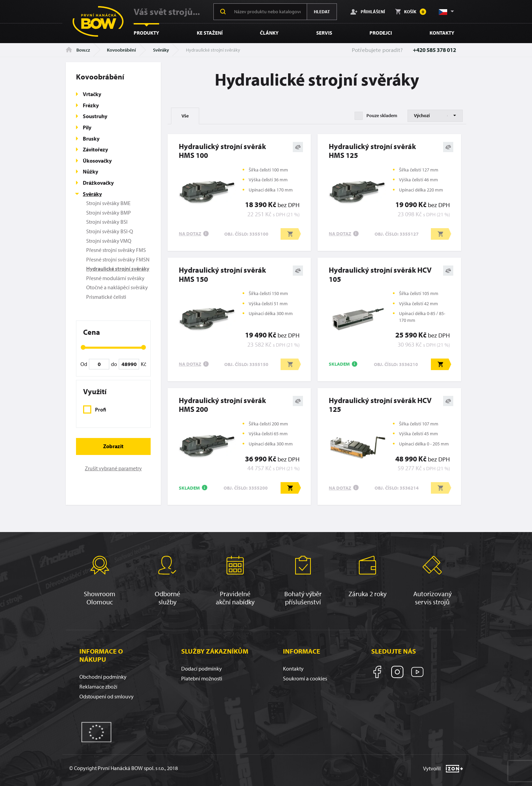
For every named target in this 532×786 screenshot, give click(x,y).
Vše (185, 116)
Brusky (91, 139)
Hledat (322, 12)
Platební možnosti (202, 678)
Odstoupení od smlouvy (107, 696)
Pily (87, 127)
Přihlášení (368, 12)
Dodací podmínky (202, 669)
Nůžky (90, 171)
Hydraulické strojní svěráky (118, 269)
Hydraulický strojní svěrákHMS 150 (222, 275)
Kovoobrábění (121, 50)
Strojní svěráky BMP (109, 213)
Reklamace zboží (98, 687)
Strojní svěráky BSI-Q (110, 231)
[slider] (83, 347)
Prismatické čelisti (106, 297)
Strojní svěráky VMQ (109, 241)
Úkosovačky (97, 161)
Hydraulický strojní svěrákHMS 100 (222, 151)
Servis (324, 33)
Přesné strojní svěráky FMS (116, 250)
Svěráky (161, 50)
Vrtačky (92, 94)
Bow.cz (78, 50)
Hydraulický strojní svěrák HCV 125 (380, 405)
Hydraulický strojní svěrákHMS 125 (372, 151)
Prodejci (381, 33)
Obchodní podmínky (103, 677)
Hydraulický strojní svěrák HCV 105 (380, 275)
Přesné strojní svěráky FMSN (118, 259)
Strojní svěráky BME (108, 203)
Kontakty (442, 33)
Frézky (91, 105)
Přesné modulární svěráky (115, 278)
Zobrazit (113, 446)
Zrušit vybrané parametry (113, 468)
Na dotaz (190, 234)
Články (269, 33)
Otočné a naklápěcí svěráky (117, 287)
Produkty (146, 33)
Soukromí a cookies (305, 678)
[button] (446, 12)
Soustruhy (95, 116)
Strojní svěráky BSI (107, 222)
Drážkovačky (98, 183)
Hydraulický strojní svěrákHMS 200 (222, 405)
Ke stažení (210, 33)
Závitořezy (95, 149)
